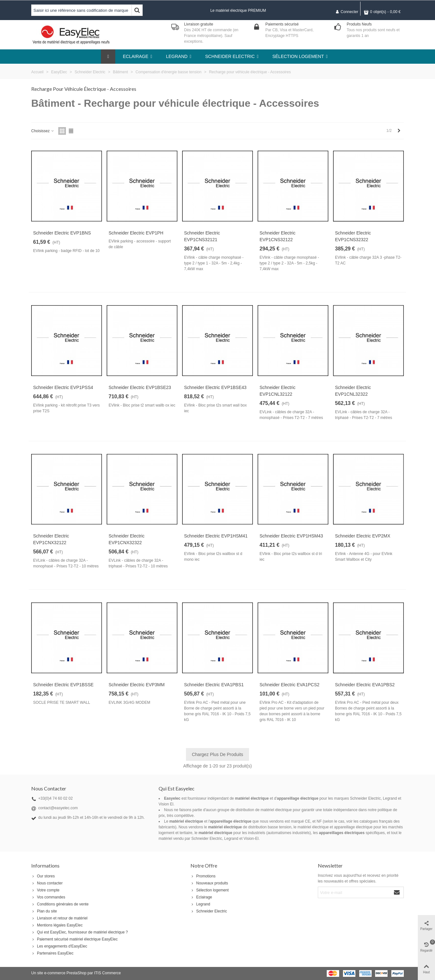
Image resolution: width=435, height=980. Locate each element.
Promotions (203, 876)
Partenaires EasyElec (52, 953)
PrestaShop (77, 973)
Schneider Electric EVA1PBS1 (214, 685)
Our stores (43, 876)
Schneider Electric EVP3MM (137, 685)
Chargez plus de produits (217, 754)
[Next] (399, 131)
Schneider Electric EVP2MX (363, 536)
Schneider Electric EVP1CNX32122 (51, 539)
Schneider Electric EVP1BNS (62, 233)
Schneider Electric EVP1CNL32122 (278, 391)
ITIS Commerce (107, 973)
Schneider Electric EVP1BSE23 (140, 387)
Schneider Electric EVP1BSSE (63, 685)
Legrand (200, 904)
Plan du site (44, 911)
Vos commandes (48, 897)
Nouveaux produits (209, 883)
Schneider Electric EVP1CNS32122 (278, 236)
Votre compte (45, 890)
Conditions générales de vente (60, 904)
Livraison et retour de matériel (59, 918)
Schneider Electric (209, 911)
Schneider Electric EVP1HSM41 (216, 536)
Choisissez (43, 131)
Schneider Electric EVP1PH (136, 233)
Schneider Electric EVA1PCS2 (289, 685)
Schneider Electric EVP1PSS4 (63, 387)
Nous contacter (47, 883)
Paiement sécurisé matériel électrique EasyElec (74, 939)
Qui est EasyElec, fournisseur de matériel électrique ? (79, 932)
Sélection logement (210, 890)
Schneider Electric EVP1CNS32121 (202, 236)
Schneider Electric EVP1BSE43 (215, 387)
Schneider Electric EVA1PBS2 (365, 685)
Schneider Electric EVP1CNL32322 (353, 391)
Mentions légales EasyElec (57, 925)
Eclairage (201, 897)
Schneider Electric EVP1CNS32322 (353, 236)
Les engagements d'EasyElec (59, 946)
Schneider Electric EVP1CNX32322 (127, 539)
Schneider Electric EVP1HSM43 (291, 536)
